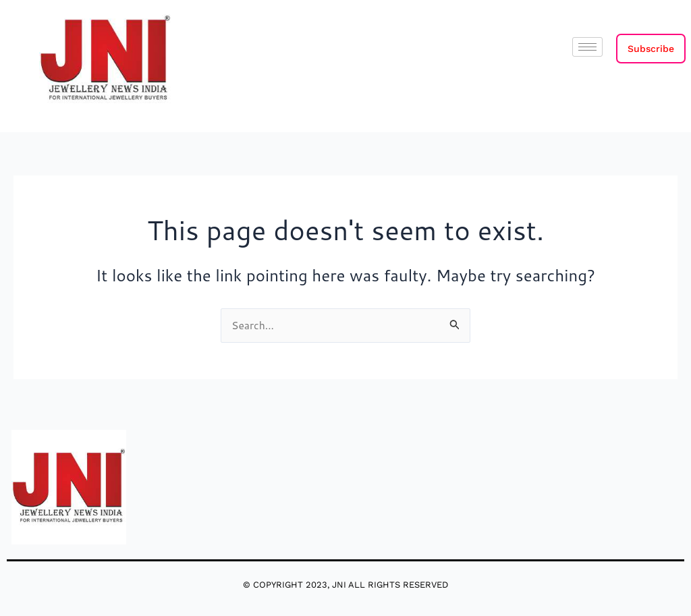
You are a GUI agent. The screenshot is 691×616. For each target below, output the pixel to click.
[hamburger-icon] (587, 47)
